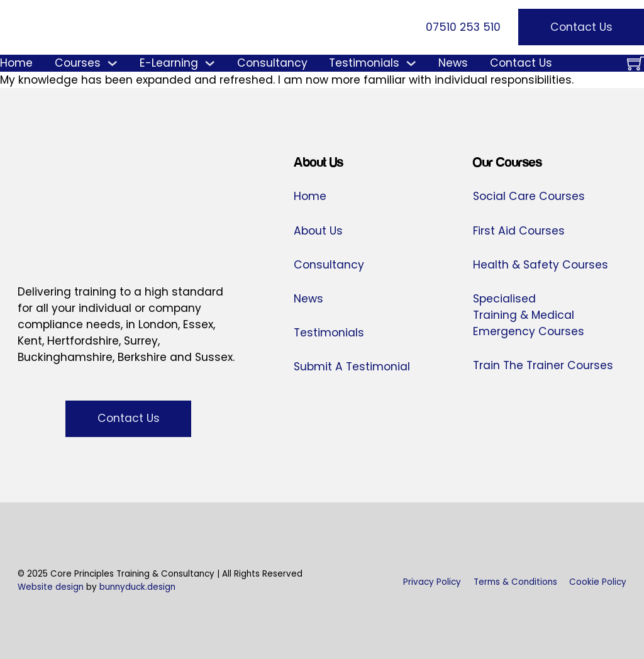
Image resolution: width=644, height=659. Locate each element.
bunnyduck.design (137, 587)
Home (16, 63)
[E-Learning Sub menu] (210, 63)
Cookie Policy (598, 582)
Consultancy (272, 63)
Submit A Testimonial (352, 367)
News (453, 63)
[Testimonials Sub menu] (411, 63)
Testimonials (364, 63)
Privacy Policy (432, 582)
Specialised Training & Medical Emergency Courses (529, 315)
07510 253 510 (463, 27)
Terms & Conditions (515, 582)
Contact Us (581, 27)
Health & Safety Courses (541, 265)
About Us (318, 231)
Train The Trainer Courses (543, 365)
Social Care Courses (529, 196)
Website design (51, 587)
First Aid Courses (519, 231)
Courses (78, 63)
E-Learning (169, 63)
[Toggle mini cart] (636, 63)
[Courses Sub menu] (112, 63)
